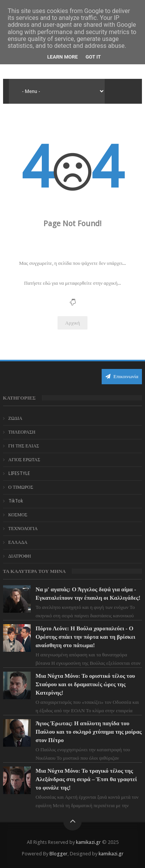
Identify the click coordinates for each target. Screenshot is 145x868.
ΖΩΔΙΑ (16, 418)
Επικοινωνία (122, 376)
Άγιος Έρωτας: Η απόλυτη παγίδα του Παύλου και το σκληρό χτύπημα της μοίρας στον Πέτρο (89, 732)
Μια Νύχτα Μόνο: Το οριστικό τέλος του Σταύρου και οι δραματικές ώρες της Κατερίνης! (85, 684)
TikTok (16, 501)
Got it (93, 57)
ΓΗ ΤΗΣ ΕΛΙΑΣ (24, 446)
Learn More (63, 57)
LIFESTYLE (19, 473)
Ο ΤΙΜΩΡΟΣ (21, 487)
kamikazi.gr (88, 842)
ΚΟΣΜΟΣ (18, 515)
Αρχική (73, 323)
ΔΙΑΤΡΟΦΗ (20, 556)
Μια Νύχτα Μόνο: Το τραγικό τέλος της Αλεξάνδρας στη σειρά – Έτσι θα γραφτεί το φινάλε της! (86, 779)
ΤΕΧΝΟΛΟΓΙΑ (23, 529)
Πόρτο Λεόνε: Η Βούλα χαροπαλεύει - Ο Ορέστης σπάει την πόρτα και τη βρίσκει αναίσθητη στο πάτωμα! (86, 637)
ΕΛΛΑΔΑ (18, 542)
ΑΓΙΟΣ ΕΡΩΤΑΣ (24, 460)
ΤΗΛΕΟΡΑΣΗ (22, 432)
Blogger (58, 854)
